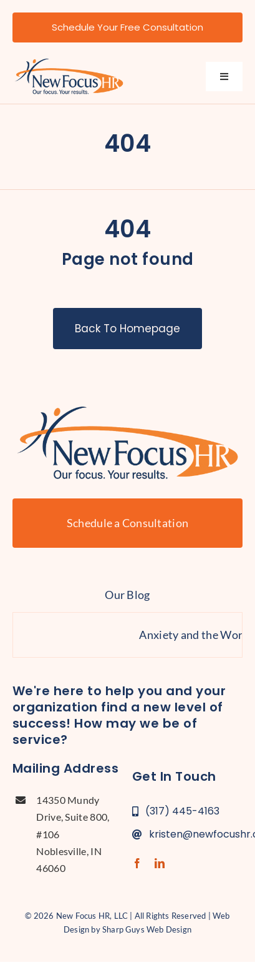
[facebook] (137, 863)
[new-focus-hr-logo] (69, 61)
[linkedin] (160, 863)
